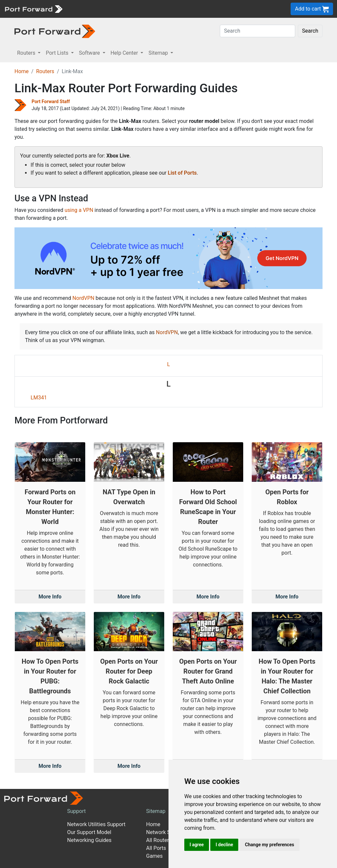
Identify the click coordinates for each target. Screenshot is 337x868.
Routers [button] (27, 53)
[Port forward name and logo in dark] (55, 31)
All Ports (156, 848)
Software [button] (90, 53)
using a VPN (79, 210)
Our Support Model (89, 832)
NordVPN (83, 298)
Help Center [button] (125, 53)
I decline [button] (224, 845)
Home (22, 71)
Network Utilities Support (96, 824)
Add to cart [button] (312, 9)
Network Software (167, 832)
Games (154, 856)
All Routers (159, 840)
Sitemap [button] (159, 53)
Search (310, 31)
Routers (45, 71)
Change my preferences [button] (269, 845)
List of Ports (182, 173)
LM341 (39, 398)
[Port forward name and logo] (33, 8)
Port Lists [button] (58, 53)
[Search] (258, 31)
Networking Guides (89, 840)
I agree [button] (197, 845)
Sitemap (156, 811)
